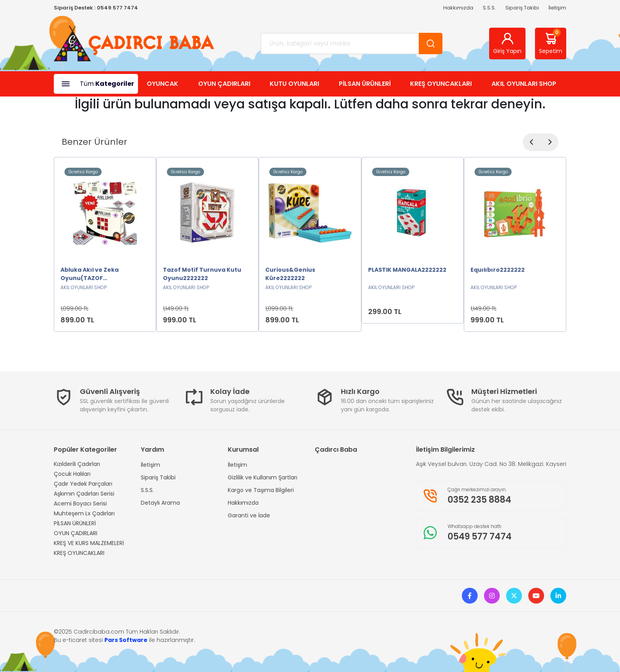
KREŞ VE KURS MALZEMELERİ (89, 543)
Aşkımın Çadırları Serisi (84, 494)
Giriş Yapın (507, 43)
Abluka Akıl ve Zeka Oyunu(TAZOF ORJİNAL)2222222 (90, 274)
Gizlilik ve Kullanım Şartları (263, 477)
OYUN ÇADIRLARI (224, 84)
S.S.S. (489, 8)
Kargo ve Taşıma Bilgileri (261, 490)
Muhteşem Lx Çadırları (84, 513)
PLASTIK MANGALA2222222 (407, 270)
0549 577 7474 (117, 8)
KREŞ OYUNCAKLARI (441, 84)
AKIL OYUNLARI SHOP (524, 84)
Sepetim (551, 42)
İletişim (557, 8)
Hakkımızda (458, 8)
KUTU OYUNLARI (294, 84)
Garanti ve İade (249, 515)
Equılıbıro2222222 (498, 270)
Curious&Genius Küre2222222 (290, 274)
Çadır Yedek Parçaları (83, 484)
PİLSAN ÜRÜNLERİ (365, 84)
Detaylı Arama (160, 503)
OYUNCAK (163, 84)
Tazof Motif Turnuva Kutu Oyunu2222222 (202, 274)
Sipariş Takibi (522, 8)
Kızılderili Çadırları (77, 464)
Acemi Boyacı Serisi (80, 504)
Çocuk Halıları (72, 474)
